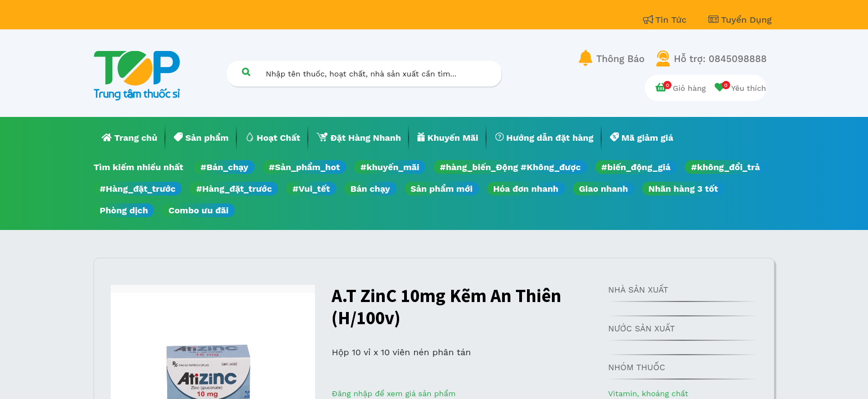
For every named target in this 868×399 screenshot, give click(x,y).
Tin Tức (666, 20)
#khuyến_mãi (390, 167)
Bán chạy (370, 189)
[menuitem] (130, 138)
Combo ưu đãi (198, 210)
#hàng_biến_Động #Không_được (510, 167)
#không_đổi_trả (725, 167)
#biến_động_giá (636, 167)
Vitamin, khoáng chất (648, 393)
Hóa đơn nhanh (526, 189)
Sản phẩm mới (442, 189)
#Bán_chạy (224, 167)
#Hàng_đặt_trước (138, 189)
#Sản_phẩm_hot (304, 167)
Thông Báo (620, 59)
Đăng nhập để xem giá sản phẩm (394, 393)
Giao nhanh (604, 189)
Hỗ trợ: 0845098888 (720, 59)
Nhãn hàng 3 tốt (683, 189)
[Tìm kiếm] (246, 72)
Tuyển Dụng (740, 20)
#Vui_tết (311, 189)
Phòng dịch (124, 210)
